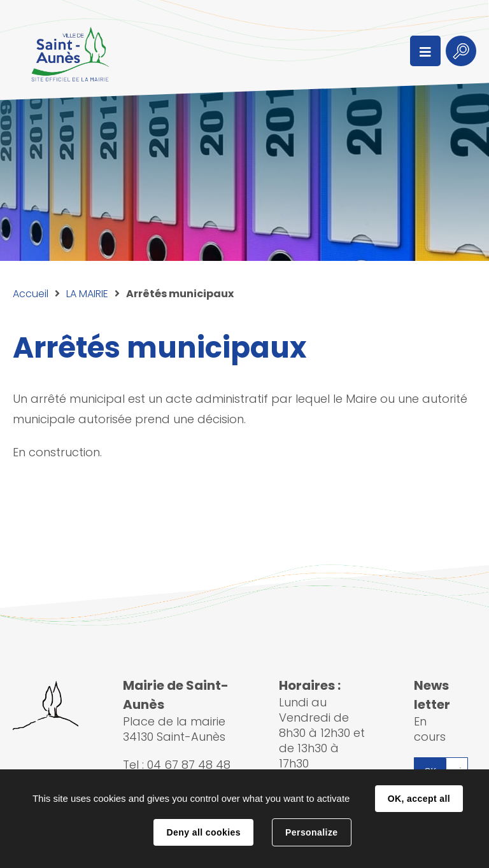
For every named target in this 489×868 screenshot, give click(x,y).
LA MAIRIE (87, 294)
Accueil (31, 294)
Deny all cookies (203, 832)
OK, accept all (419, 799)
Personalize (311, 832)
